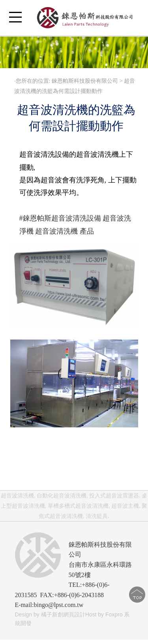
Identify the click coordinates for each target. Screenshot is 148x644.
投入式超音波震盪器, (115, 496)
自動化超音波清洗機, (62, 496)
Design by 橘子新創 (39, 614)
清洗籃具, (97, 516)
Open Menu (15, 22)
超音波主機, (126, 506)
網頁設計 (74, 614)
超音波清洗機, (18, 496)
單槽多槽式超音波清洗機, (79, 506)
